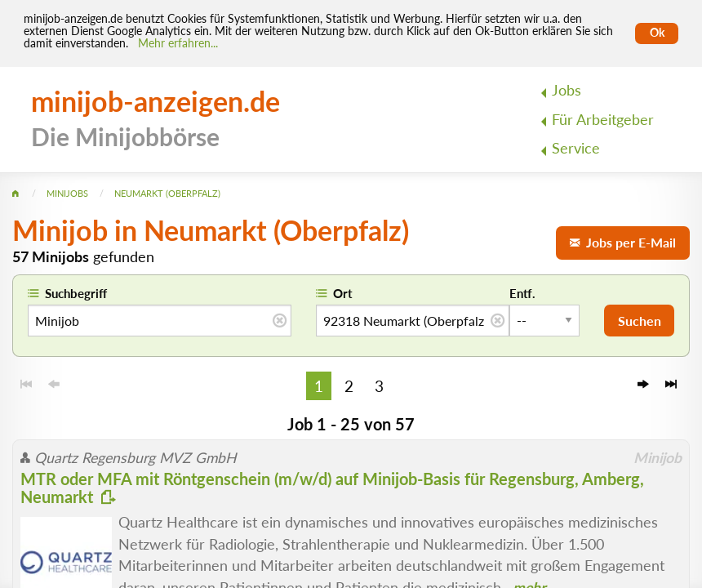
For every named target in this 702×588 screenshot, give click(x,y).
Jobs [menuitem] (566, 90)
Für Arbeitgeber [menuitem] (603, 120)
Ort (343, 293)
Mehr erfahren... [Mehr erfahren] (178, 43)
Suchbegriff (76, 293)
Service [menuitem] (576, 148)
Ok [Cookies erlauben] (657, 33)
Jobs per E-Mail (623, 242)
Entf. (522, 293)
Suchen (640, 321)
